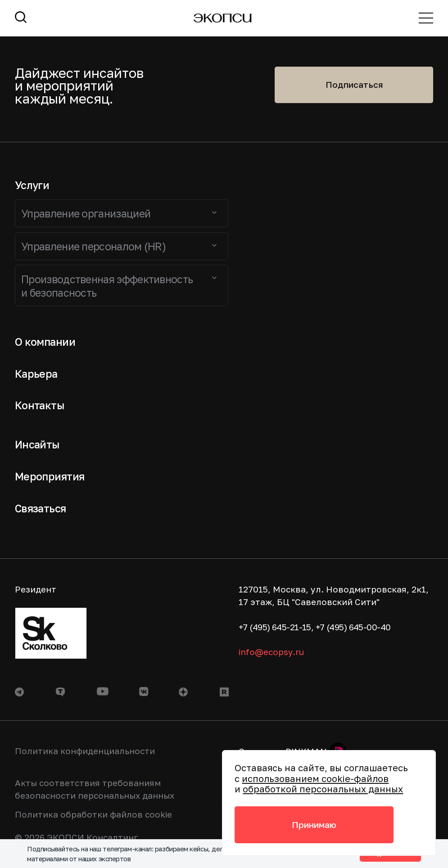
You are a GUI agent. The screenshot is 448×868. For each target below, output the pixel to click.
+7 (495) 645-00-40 (353, 627)
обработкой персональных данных (323, 789)
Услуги (32, 185)
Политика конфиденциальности (85, 751)
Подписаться (354, 84)
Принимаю (314, 825)
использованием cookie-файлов (315, 778)
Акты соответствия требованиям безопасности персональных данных (95, 789)
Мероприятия (50, 476)
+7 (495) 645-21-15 (275, 627)
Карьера (36, 374)
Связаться (41, 508)
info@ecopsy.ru (271, 652)
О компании (45, 342)
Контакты (40, 405)
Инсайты (37, 444)
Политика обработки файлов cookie (93, 814)
